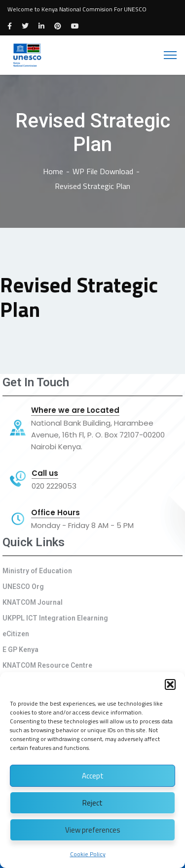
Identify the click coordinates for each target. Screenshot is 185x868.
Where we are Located (75, 410)
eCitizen (16, 634)
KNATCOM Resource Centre (47, 665)
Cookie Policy (88, 854)
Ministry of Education (37, 571)
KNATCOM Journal (33, 602)
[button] (170, 684)
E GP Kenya (20, 650)
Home (53, 171)
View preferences (93, 830)
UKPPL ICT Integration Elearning (55, 618)
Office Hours (55, 513)
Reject (92, 803)
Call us (45, 473)
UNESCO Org (23, 587)
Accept (93, 776)
